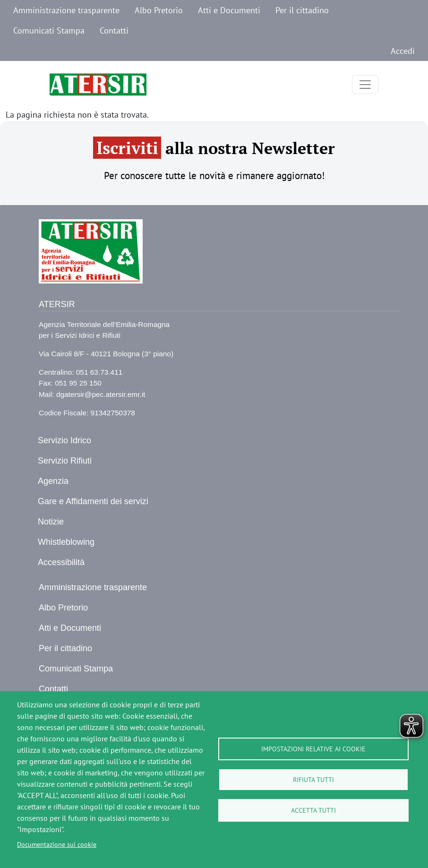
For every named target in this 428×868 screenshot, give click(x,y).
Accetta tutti (313, 810)
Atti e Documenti (229, 10)
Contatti (114, 30)
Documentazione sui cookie (57, 844)
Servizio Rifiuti (65, 461)
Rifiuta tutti (313, 780)
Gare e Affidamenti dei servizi (93, 501)
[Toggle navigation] (365, 85)
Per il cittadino (302, 10)
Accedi (403, 51)
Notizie (51, 522)
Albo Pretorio (159, 10)
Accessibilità (61, 562)
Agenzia (53, 481)
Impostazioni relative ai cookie (313, 749)
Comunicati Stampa (49, 30)
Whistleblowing (66, 542)
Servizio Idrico (64, 440)
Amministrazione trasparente (66, 10)
